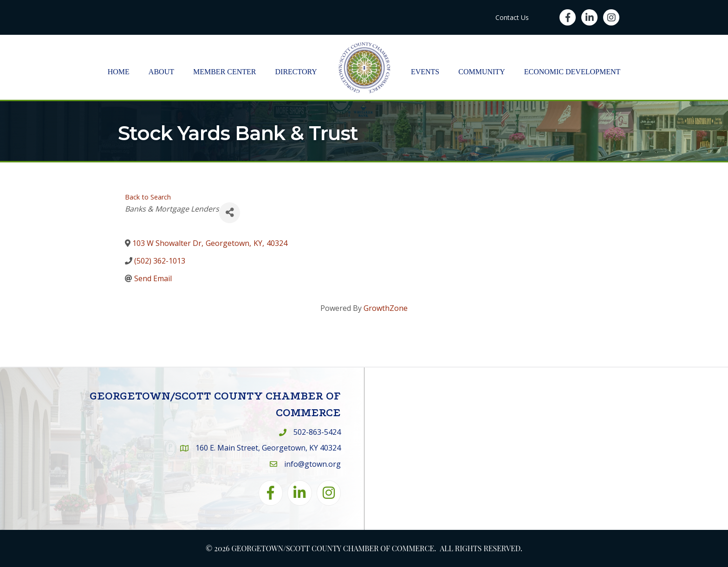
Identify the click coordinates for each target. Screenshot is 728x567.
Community (481, 72)
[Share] (230, 213)
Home (119, 72)
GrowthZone (386, 308)
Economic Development (572, 72)
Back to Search (148, 197)
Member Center (225, 72)
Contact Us (512, 17)
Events (425, 72)
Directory (296, 72)
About (161, 72)
